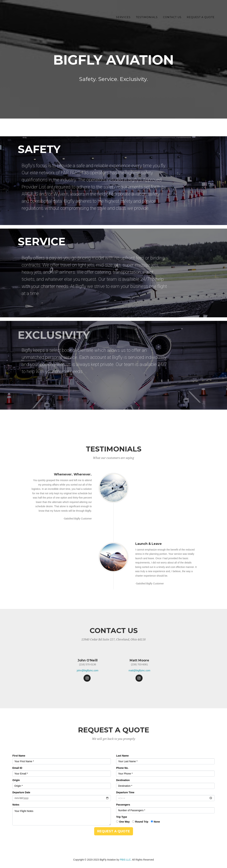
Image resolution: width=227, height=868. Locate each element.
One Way (124, 822)
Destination (123, 780)
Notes (16, 805)
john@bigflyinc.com (88, 670)
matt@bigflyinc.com (139, 670)
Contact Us (172, 18)
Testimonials (147, 18)
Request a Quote (201, 18)
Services (123, 18)
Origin (16, 780)
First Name (19, 756)
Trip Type (122, 817)
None (157, 822)
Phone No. (122, 768)
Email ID (17, 768)
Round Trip (142, 822)
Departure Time (125, 792)
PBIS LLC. (126, 860)
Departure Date (21, 792)
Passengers (123, 805)
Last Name (122, 756)
